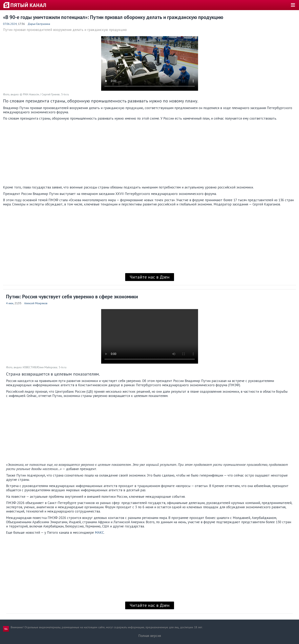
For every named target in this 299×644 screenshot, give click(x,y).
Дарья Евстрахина (39, 24)
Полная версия (150, 636)
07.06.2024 (10, 24)
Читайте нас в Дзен (150, 277)
